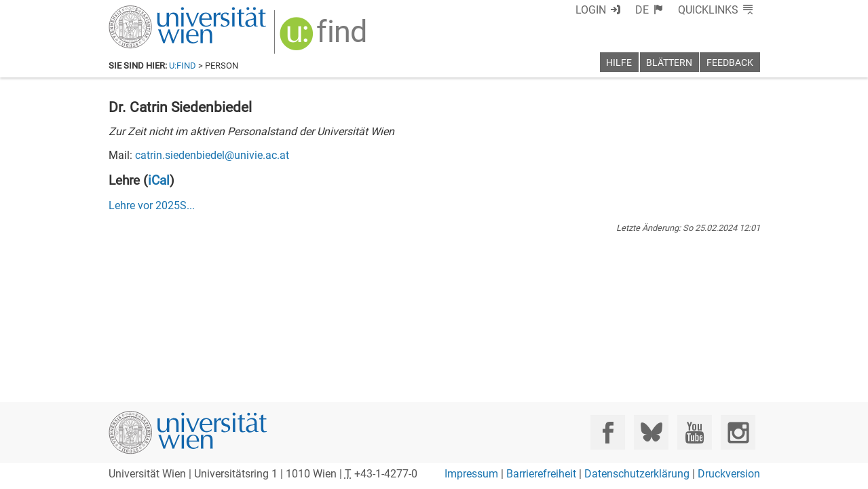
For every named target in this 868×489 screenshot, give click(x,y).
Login (616, 10)
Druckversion (729, 474)
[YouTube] (695, 432)
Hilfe (619, 63)
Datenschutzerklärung (637, 474)
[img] (316, 35)
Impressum (471, 474)
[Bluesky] (651, 432)
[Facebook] (608, 432)
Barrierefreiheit (541, 474)
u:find (183, 66)
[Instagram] (738, 432)
